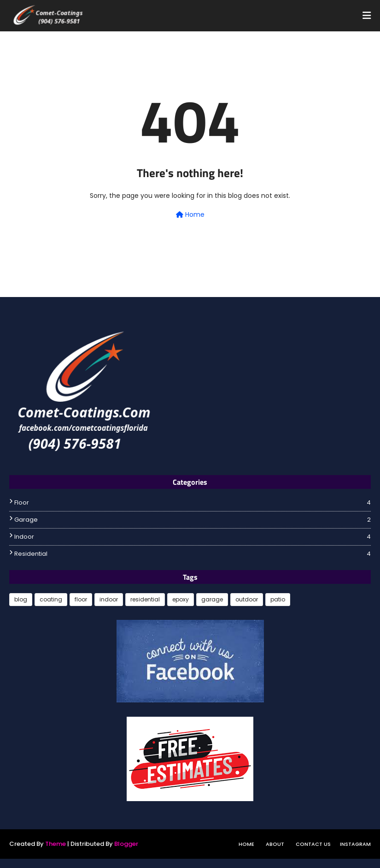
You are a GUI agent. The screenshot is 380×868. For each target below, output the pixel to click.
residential (193, 554)
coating (51, 599)
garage (193, 520)
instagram (355, 844)
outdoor (247, 599)
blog (21, 599)
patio (278, 599)
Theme (56, 844)
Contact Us (313, 844)
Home (190, 214)
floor (193, 503)
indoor (193, 537)
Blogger (126, 844)
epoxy (181, 599)
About (275, 844)
